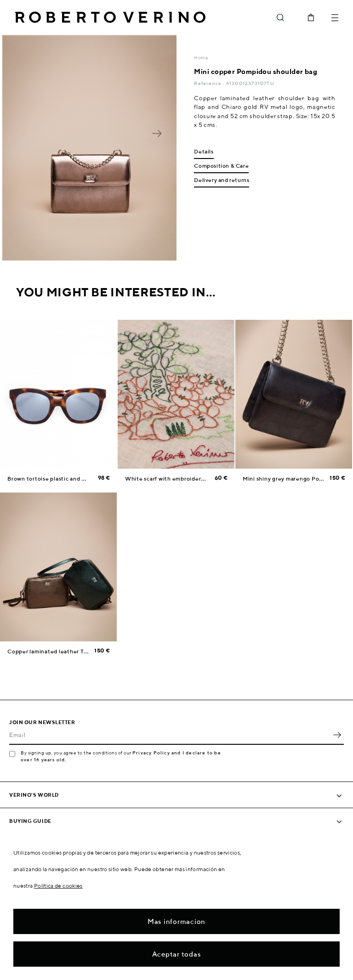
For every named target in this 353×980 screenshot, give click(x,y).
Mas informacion (176, 921)
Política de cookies (58, 886)
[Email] (170, 735)
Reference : (210, 83)
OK (337, 735)
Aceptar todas (177, 954)
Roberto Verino (110, 17)
